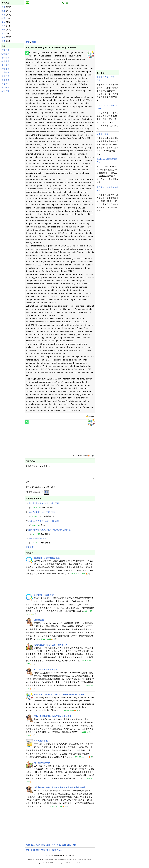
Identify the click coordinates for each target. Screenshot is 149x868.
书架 (43, 852)
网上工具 (5, 76)
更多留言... (31, 550)
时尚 (3, 26)
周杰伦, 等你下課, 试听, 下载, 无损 (44, 523)
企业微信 (5, 65)
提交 (46, 495)
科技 (3, 30)
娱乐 (3, 11)
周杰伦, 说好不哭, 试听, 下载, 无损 (44, 506)
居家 (3, 15)
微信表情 (5, 61)
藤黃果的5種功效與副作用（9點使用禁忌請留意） (50, 532)
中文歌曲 (5, 50)
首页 (28, 42)
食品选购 (5, 88)
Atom (60, 852)
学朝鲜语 (5, 91)
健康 (3, 7)
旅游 (3, 22)
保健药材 (5, 84)
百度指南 (5, 73)
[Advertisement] (13, 128)
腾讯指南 (5, 69)
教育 (3, 18)
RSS (54, 852)
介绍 (33, 852)
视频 (3, 41)
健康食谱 (5, 80)
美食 (3, 33)
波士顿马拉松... (103, 134)
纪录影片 (5, 54)
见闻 (3, 37)
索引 (48, 852)
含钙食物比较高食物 (37, 541)
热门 (38, 852)
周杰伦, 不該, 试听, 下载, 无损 (42, 514)
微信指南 (5, 58)
